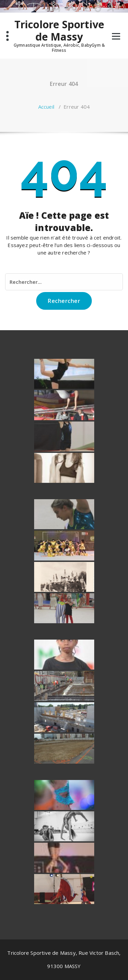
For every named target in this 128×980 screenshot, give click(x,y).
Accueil (46, 107)
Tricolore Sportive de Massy (59, 31)
